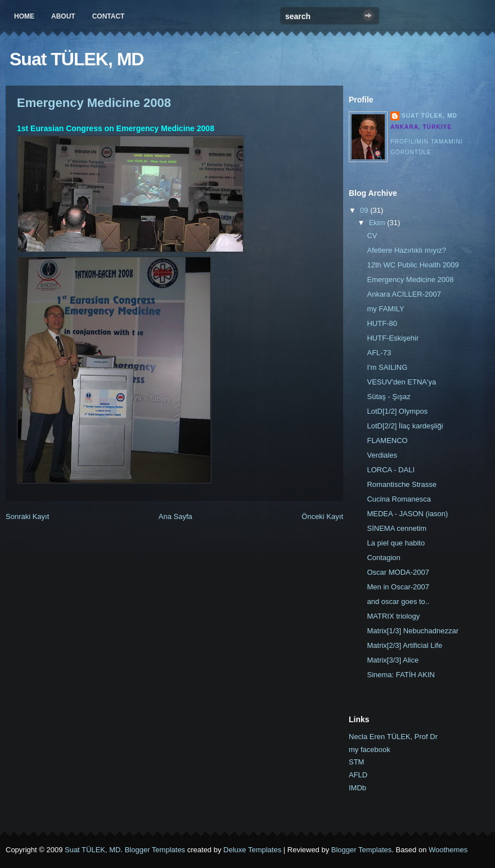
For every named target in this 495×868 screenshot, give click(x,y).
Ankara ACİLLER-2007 (404, 294)
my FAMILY (385, 309)
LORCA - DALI (391, 470)
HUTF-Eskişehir (393, 338)
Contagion (383, 558)
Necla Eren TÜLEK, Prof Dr (393, 737)
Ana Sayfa (175, 516)
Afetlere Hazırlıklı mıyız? (406, 250)
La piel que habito (396, 543)
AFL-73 (379, 353)
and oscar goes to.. (398, 601)
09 (365, 210)
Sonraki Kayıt (27, 516)
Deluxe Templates (252, 850)
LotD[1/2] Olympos (397, 411)
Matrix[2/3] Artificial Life (404, 645)
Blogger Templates (155, 850)
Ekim (378, 223)
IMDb (357, 788)
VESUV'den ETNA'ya (401, 382)
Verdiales (382, 455)
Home (24, 16)
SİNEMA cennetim (397, 528)
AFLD (358, 775)
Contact (109, 16)
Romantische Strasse (402, 484)
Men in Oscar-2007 (398, 587)
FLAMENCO (387, 440)
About (63, 16)
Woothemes (448, 850)
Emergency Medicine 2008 (94, 103)
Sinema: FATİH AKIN (400, 675)
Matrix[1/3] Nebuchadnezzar (413, 631)
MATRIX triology (393, 616)
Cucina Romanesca (399, 499)
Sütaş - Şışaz (388, 397)
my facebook (370, 750)
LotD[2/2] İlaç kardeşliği (405, 426)
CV (372, 236)
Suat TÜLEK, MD (76, 59)
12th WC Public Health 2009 (413, 265)
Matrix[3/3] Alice (393, 660)
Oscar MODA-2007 (398, 572)
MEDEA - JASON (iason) (407, 514)
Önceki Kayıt (322, 516)
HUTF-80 (382, 323)
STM (356, 762)
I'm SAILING (387, 367)
